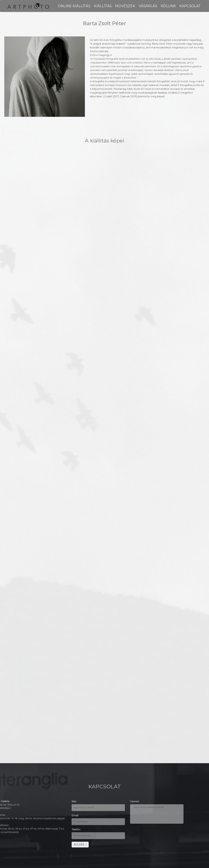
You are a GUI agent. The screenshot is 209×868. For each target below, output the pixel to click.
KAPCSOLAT (190, 6)
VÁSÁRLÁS (148, 6)
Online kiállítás (74, 6)
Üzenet (56, 801)
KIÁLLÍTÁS (103, 6)
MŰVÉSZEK (125, 6)
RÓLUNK (168, 6)
